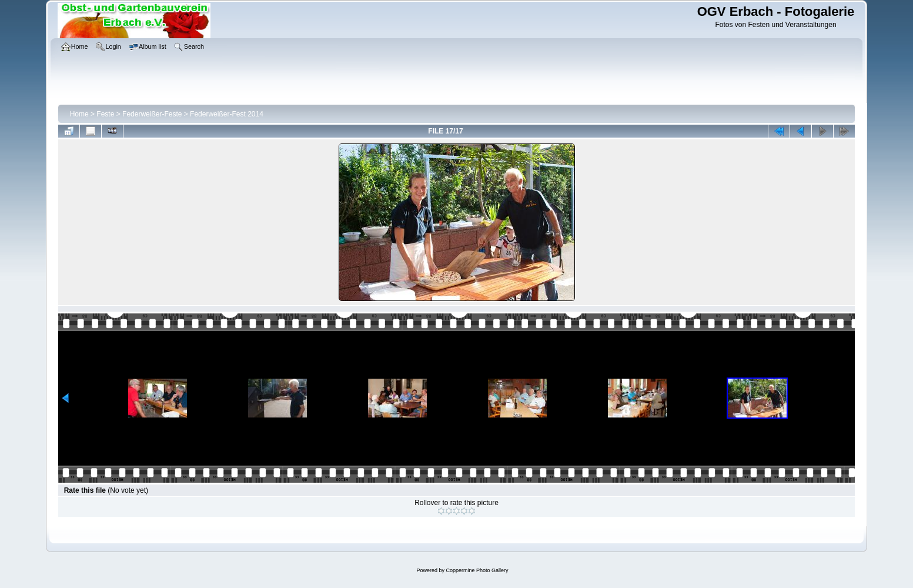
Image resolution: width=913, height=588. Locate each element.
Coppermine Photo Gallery (477, 570)
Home (79, 114)
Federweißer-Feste (152, 114)
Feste (105, 114)
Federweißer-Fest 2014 (227, 114)
